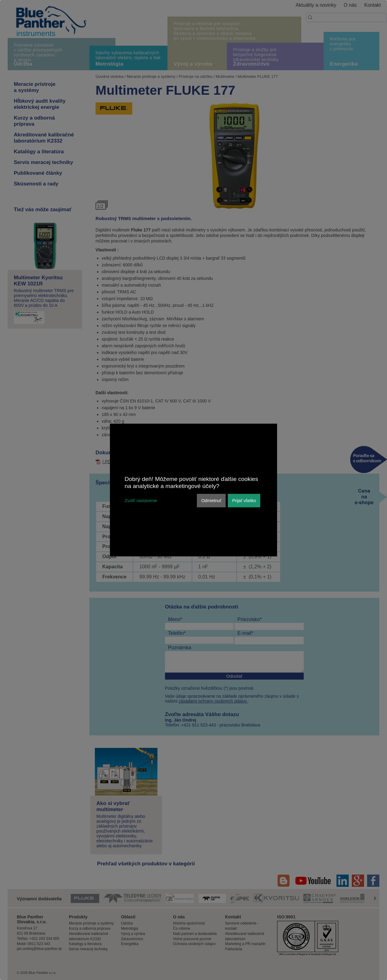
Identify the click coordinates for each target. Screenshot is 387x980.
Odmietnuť (211, 501)
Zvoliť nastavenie (141, 501)
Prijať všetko (244, 501)
